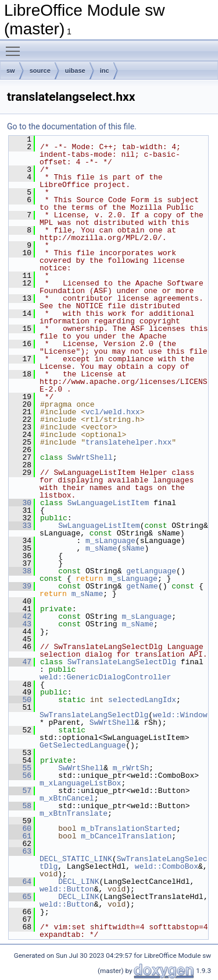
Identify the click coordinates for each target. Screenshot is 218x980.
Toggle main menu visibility (16, 46)
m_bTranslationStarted (128, 829)
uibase (75, 70)
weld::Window (180, 715)
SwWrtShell (90, 457)
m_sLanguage (110, 541)
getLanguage (151, 571)
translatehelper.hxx (128, 442)
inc (105, 70)
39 (20, 586)
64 (20, 882)
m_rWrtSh (131, 768)
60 (20, 829)
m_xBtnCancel (67, 798)
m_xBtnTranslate (74, 813)
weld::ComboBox (167, 866)
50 (20, 700)
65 (20, 897)
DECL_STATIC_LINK (76, 859)
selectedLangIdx (142, 700)
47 (20, 662)
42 (20, 616)
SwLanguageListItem (108, 503)
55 (20, 768)
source (40, 70)
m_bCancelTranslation (126, 836)
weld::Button (67, 889)
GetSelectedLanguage (83, 745)
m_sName (101, 548)
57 (20, 791)
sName (133, 548)
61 (20, 836)
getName (142, 586)
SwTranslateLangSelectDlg (122, 662)
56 (20, 775)
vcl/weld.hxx (113, 412)
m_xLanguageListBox (80, 783)
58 (20, 806)
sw (11, 70)
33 (20, 526)
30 (20, 503)
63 (20, 851)
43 (20, 624)
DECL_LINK (78, 882)
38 (20, 571)
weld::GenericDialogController (105, 677)
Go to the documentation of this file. (72, 126)
